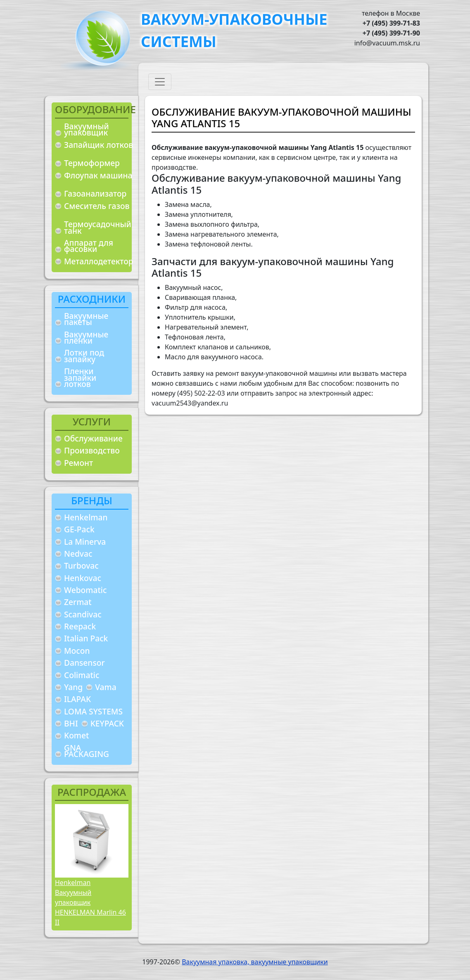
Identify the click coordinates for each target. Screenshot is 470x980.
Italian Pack (86, 638)
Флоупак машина (98, 175)
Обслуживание (93, 438)
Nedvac (78, 554)
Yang (73, 687)
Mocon (77, 651)
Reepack (80, 626)
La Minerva (85, 542)
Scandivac (83, 614)
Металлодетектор (99, 261)
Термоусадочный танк (98, 227)
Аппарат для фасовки (89, 246)
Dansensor (84, 663)
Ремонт (78, 463)
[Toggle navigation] (160, 82)
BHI (71, 723)
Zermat (78, 602)
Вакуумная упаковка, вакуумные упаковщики (255, 962)
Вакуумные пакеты (86, 319)
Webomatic (85, 590)
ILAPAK (77, 699)
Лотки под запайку (84, 356)
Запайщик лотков (99, 145)
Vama (106, 687)
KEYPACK (107, 723)
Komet (76, 735)
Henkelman (86, 517)
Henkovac (83, 578)
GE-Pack (79, 529)
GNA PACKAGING (87, 751)
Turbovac (81, 566)
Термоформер (92, 163)
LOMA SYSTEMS (93, 711)
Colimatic (82, 675)
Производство (92, 450)
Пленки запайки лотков (80, 377)
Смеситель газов (97, 206)
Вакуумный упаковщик (87, 129)
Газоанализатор (95, 193)
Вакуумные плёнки (86, 338)
